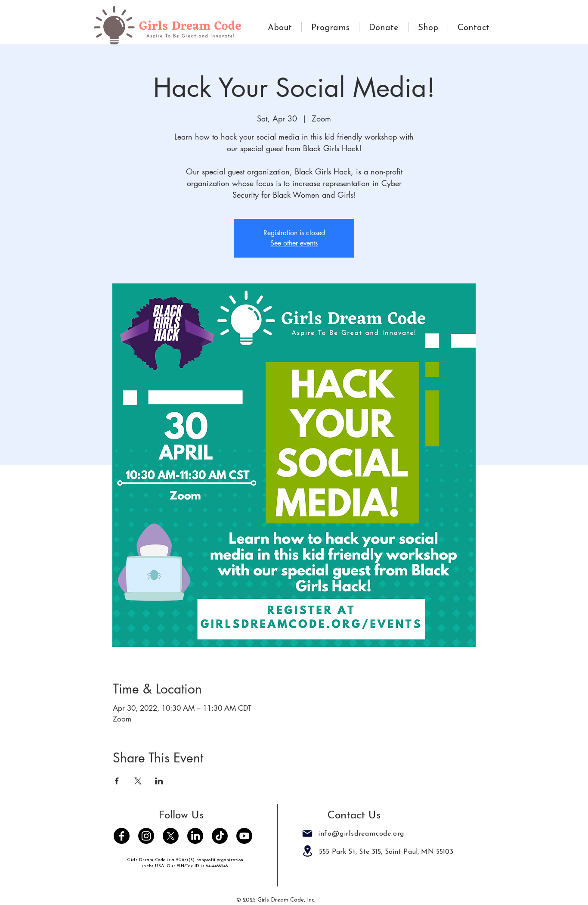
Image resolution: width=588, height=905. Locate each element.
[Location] (307, 851)
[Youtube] (244, 836)
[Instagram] (146, 836)
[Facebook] (122, 836)
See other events (294, 243)
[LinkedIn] (195, 836)
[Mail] (307, 833)
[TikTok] (220, 836)
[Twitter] (171, 836)
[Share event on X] (138, 781)
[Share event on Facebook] (117, 781)
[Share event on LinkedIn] (159, 781)
